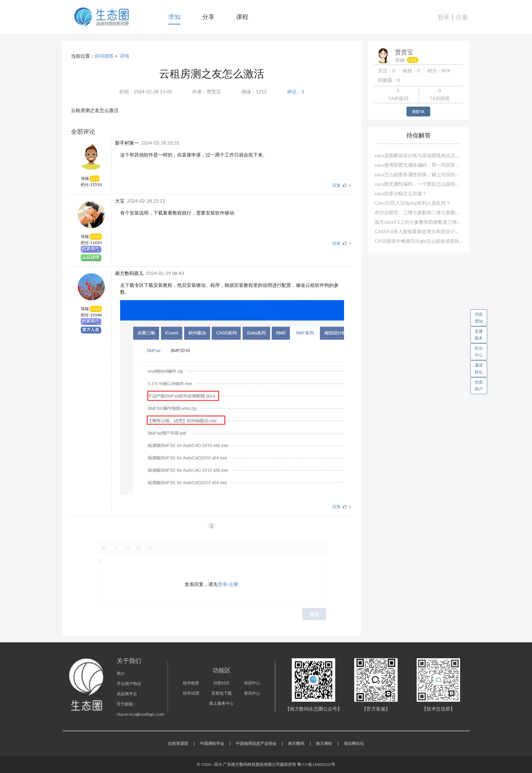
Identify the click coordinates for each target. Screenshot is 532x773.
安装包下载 (222, 693)
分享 (208, 17)
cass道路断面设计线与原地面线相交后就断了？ (419, 155)
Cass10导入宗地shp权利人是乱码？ (413, 203)
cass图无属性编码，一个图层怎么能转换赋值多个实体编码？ (419, 184)
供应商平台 (127, 694)
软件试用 (191, 693)
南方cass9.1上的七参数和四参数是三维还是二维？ (419, 222)
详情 (125, 56)
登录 (443, 17)
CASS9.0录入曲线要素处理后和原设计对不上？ (419, 231)
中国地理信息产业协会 (256, 743)
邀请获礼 (479, 369)
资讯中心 (252, 693)
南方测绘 (324, 743)
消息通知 (481, 316)
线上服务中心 (222, 703)
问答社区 (222, 683)
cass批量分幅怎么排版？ (401, 193)
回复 (337, 185)
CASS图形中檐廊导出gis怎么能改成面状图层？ (419, 241)
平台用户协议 (129, 684)
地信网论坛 (354, 743)
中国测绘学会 (212, 743)
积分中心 (479, 352)
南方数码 (296, 743)
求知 (174, 17)
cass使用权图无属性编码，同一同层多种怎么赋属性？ (419, 165)
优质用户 (479, 385)
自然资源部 (178, 743)
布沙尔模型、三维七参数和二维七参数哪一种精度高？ (419, 212)
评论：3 (296, 91)
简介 (121, 673)
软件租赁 (191, 683)
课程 (242, 17)
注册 (462, 17)
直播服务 (479, 335)
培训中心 (252, 683)
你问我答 (104, 56)
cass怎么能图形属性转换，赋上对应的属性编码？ (419, 174)
